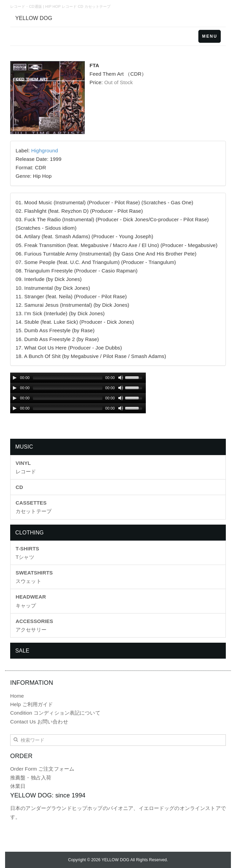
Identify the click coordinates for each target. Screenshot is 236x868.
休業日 (18, 786)
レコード (26, 467)
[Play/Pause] (15, 378)
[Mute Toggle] (121, 378)
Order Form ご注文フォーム (42, 769)
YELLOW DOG (34, 18)
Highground (45, 150)
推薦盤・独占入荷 (31, 778)
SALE (22, 651)
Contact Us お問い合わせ (39, 722)
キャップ (31, 601)
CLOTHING (29, 533)
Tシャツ (27, 553)
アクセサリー (34, 625)
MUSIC (24, 447)
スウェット (34, 577)
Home (17, 696)
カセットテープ (34, 507)
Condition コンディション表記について (55, 713)
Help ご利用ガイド (32, 704)
